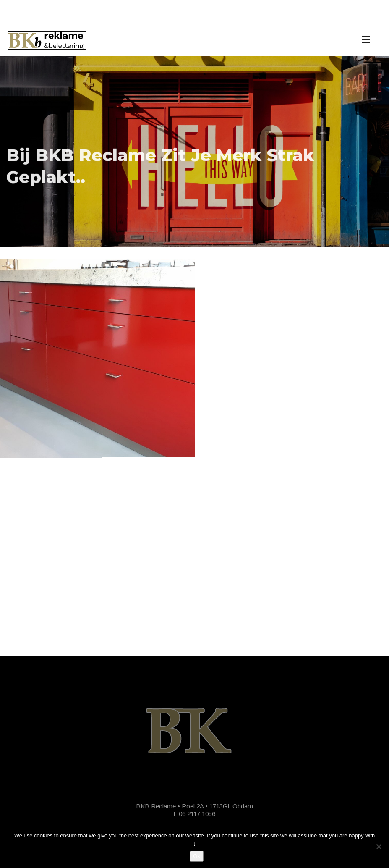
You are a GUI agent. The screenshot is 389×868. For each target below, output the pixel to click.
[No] (379, 847)
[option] (194, 151)
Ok (197, 856)
